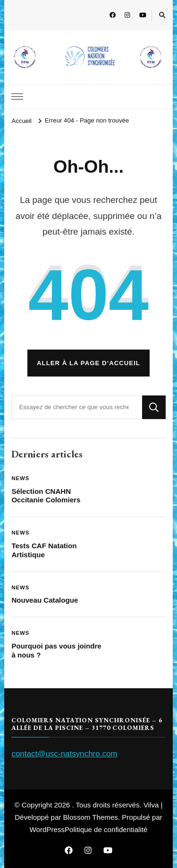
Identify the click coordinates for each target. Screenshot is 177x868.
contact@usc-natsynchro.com (64, 754)
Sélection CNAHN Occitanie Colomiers (46, 496)
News (20, 478)
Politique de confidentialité (106, 829)
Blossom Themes (91, 817)
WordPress (47, 829)
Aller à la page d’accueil (88, 363)
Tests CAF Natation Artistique (44, 550)
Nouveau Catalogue (45, 600)
